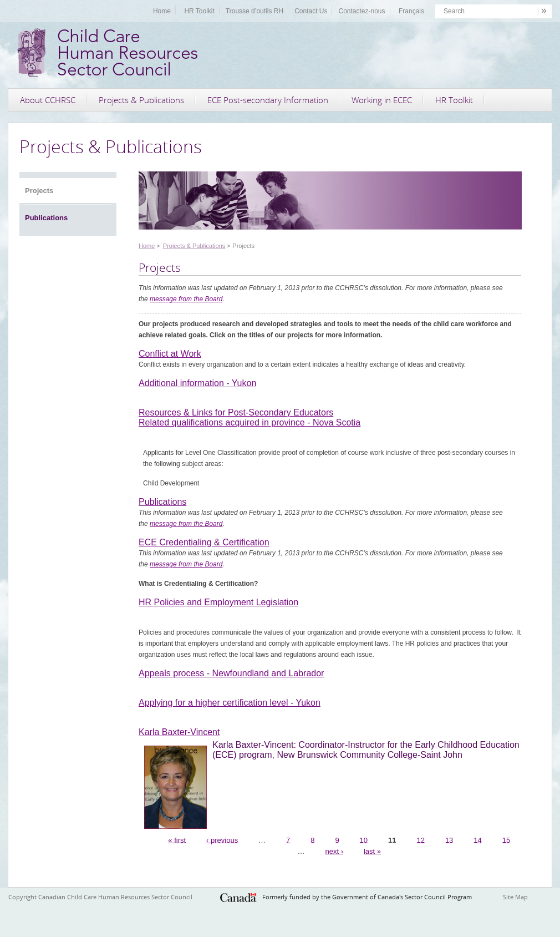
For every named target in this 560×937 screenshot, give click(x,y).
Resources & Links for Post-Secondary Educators (236, 412)
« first (177, 840)
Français (411, 11)
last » (372, 851)
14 (477, 840)
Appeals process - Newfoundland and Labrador (231, 673)
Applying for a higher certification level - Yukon (230, 703)
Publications (46, 218)
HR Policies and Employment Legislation (218, 602)
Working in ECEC (382, 100)
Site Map (515, 897)
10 (364, 840)
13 (449, 840)
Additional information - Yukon (197, 383)
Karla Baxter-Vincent (179, 732)
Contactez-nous (362, 11)
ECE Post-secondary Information (268, 100)
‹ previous (222, 840)
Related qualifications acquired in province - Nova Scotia (250, 422)
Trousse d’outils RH (254, 11)
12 (420, 840)
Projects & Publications (141, 100)
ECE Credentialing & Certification (204, 542)
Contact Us (311, 11)
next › (334, 851)
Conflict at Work (170, 354)
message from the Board (186, 299)
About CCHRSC (48, 100)
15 (506, 840)
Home (162, 11)
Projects (39, 191)
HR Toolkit (199, 11)
